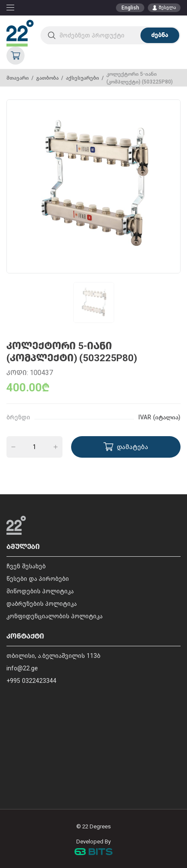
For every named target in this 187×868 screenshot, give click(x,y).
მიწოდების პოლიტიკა (40, 591)
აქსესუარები (83, 78)
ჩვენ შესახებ (26, 566)
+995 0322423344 (31, 681)
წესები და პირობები (38, 579)
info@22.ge (22, 668)
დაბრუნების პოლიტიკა (42, 604)
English (130, 8)
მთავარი (18, 78)
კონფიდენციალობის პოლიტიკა (55, 616)
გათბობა (47, 78)
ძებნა (160, 35)
